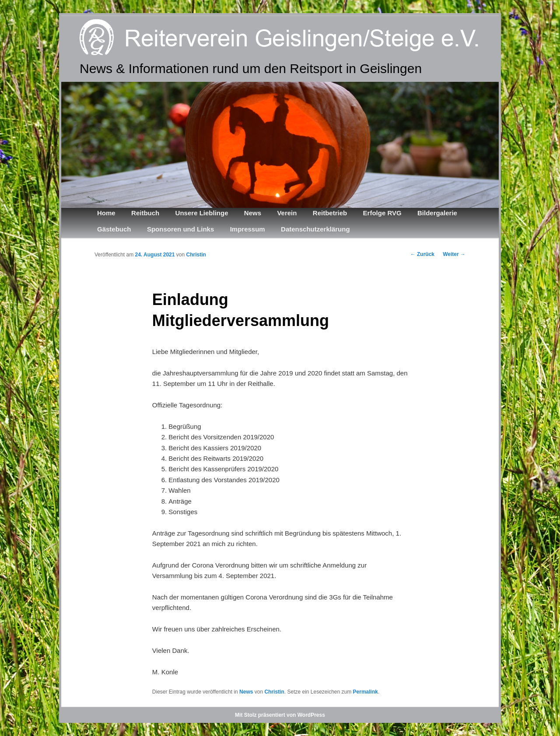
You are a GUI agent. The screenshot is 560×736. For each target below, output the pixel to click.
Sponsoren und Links (180, 229)
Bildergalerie (437, 213)
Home (106, 213)
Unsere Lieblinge (202, 213)
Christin (196, 255)
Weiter (454, 254)
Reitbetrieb (330, 213)
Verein (287, 213)
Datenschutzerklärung (315, 229)
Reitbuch (145, 213)
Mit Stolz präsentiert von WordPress (280, 715)
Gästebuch (114, 229)
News (253, 213)
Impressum (248, 229)
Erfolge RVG (382, 213)
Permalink (366, 692)
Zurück (422, 254)
